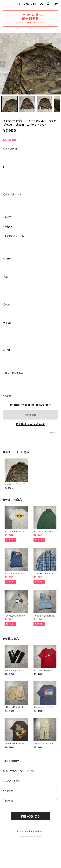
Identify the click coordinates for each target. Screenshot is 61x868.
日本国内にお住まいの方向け (31, 424)
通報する (54, 433)
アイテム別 (8, 791)
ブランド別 (8, 801)
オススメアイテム (11, 781)
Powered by (31, 836)
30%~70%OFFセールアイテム (19, 771)
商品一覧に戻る (31, 816)
